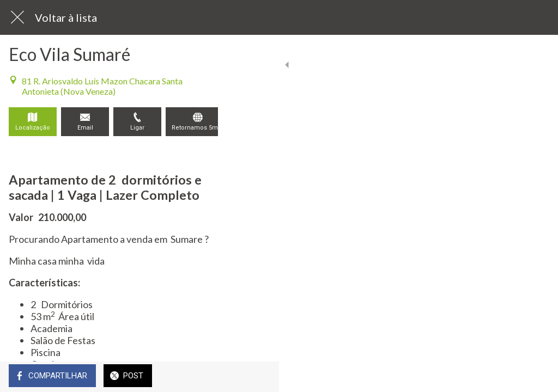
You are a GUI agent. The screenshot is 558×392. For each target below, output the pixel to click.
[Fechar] (17, 17)
